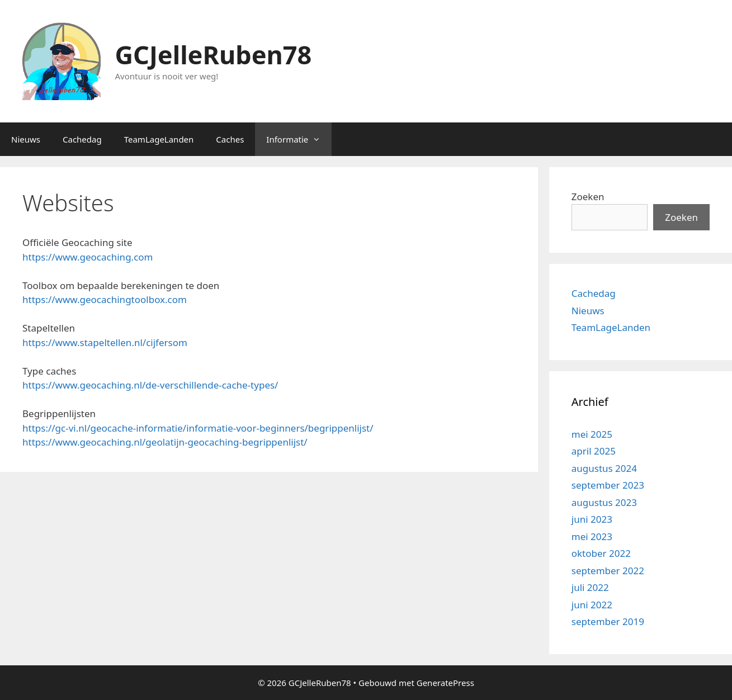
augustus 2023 (604, 502)
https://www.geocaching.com (88, 257)
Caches (230, 139)
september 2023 (608, 485)
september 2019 (608, 621)
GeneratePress (445, 683)
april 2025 (594, 451)
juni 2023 (592, 519)
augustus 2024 (604, 468)
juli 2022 (590, 587)
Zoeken (588, 197)
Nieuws (26, 139)
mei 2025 (592, 434)
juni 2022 (592, 605)
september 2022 (608, 571)
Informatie (299, 139)
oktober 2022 (601, 553)
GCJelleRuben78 (214, 55)
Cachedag (82, 139)
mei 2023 (592, 536)
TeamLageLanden (159, 139)
